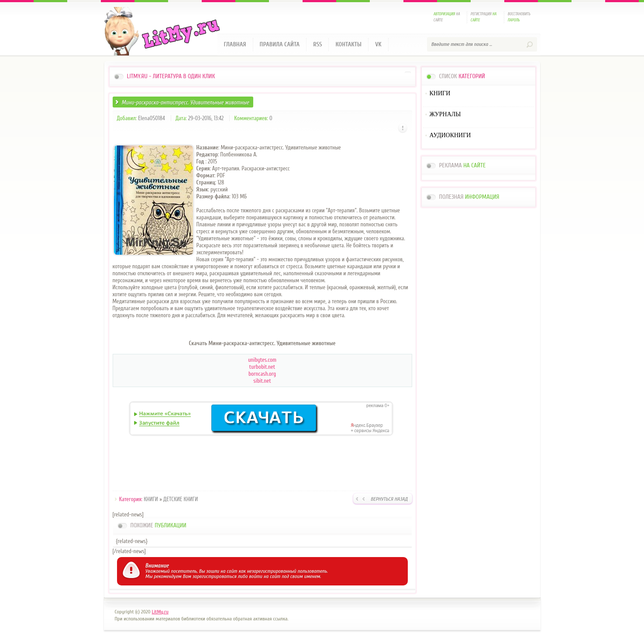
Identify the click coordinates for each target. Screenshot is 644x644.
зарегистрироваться (215, 576)
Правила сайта (280, 44)
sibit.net (262, 381)
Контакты (348, 44)
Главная (235, 44)
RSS (317, 44)
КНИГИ (151, 499)
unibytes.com (262, 360)
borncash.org (262, 374)
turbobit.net (262, 367)
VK (378, 44)
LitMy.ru (160, 612)
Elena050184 (152, 118)
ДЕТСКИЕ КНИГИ (181, 499)
